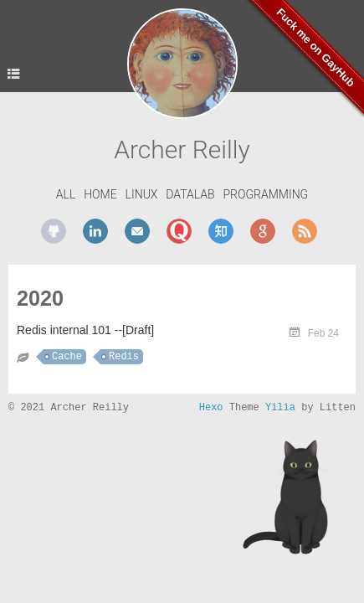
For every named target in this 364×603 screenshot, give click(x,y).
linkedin (95, 231)
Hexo (211, 408)
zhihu (221, 231)
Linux (142, 194)
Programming (265, 194)
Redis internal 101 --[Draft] (85, 330)
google (263, 231)
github (54, 231)
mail (137, 231)
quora (179, 231)
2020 (40, 298)
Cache (67, 357)
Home (100, 194)
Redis (124, 357)
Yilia (280, 408)
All (66, 194)
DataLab (190, 194)
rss (305, 231)
